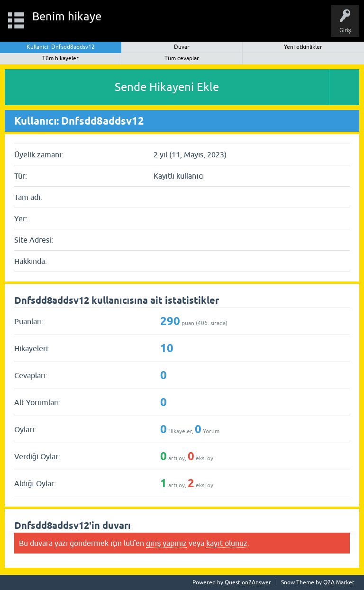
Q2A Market (339, 582)
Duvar (182, 47)
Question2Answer (248, 582)
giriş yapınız (166, 543)
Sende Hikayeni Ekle (167, 87)
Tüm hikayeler (60, 58)
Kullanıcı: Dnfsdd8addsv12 (61, 47)
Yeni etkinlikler (303, 47)
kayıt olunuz (227, 543)
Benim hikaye (67, 16)
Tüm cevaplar (182, 58)
